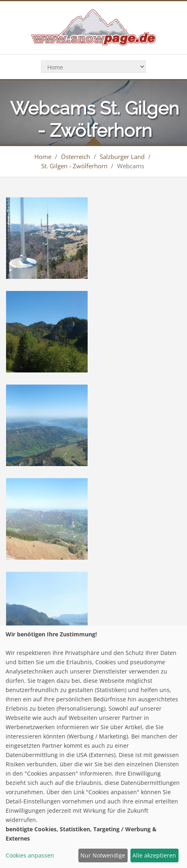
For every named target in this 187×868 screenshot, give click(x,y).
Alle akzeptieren (154, 855)
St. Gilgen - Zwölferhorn (74, 166)
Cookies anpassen (30, 855)
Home (43, 157)
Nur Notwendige (103, 855)
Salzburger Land (122, 157)
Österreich (76, 157)
